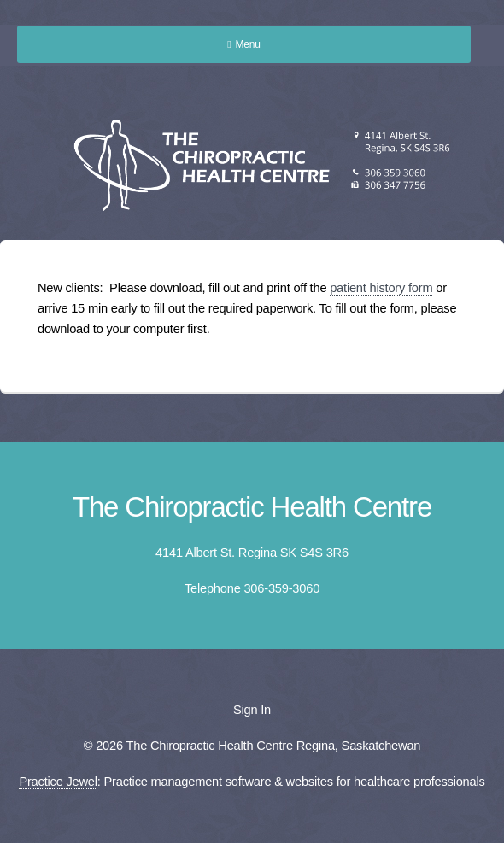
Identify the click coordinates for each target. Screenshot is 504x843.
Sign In (252, 710)
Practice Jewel (58, 782)
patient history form (381, 288)
